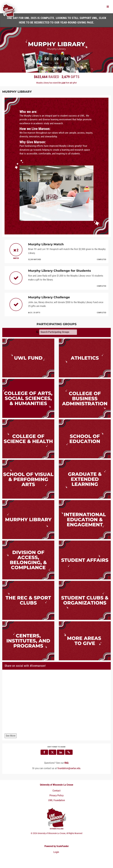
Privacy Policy (56, 795)
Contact (56, 791)
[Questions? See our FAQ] (66, 763)
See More (11, 736)
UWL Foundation (57, 800)
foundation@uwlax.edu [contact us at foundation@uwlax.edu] (69, 768)
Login (56, 852)
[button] (69, 752)
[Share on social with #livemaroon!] (56, 702)
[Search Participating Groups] (58, 332)
